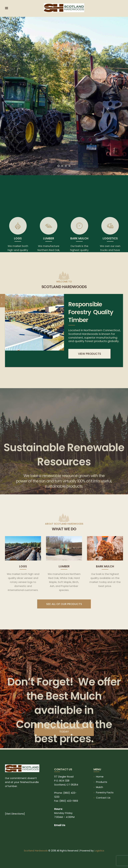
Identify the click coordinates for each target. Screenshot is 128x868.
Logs (23, 566)
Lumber (64, 566)
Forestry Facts (105, 792)
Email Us (60, 825)
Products (102, 782)
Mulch (99, 787)
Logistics (99, 851)
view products (89, 354)
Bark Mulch (105, 566)
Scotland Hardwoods (36, 851)
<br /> (22, 802)
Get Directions (15, 814)
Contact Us (103, 798)
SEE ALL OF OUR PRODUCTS (64, 604)
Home (100, 777)
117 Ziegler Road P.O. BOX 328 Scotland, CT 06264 (66, 781)
